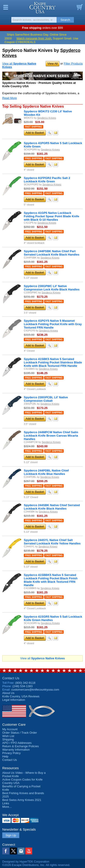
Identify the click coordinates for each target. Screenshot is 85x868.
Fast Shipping (34, 127)
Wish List (8, 736)
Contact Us (11, 678)
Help (5, 756)
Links (6, 803)
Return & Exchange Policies (21, 746)
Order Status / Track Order (20, 733)
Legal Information (14, 700)
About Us (8, 693)
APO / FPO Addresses (17, 743)
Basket (79, 7)
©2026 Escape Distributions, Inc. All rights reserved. (36, 865)
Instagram (21, 851)
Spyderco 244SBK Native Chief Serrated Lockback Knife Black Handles (52, 507)
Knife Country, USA (42, 8)
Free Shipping (34, 158)
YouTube (29, 851)
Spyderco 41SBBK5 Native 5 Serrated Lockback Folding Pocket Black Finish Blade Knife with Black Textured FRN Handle (51, 580)
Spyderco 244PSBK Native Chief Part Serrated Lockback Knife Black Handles (52, 253)
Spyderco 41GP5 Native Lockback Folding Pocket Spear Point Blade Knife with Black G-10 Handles (51, 216)
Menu (6, 7)
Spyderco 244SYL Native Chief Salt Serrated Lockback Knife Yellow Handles (52, 542)
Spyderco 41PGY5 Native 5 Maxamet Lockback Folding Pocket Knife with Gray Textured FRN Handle (53, 324)
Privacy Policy (11, 753)
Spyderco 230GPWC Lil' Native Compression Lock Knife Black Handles (52, 288)
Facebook (6, 851)
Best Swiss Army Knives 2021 (22, 800)
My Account (10, 729)
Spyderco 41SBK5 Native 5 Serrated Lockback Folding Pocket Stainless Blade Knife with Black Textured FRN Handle (53, 362)
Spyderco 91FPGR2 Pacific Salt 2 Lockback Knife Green (47, 180)
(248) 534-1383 (23, 686)
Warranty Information (16, 750)
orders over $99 (43, 28)
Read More (10, 98)
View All (52, 64)
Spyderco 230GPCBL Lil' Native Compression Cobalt (46, 399)
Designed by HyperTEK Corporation (26, 862)
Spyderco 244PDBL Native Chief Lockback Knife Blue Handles (46, 472)
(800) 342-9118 (25, 683)
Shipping (8, 739)
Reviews (21, 696)
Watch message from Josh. (34, 38)
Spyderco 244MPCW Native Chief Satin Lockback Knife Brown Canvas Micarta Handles (51, 436)
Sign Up (11, 835)
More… (7, 807)
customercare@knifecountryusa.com (35, 690)
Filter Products (73, 64)
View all (42, 658)
